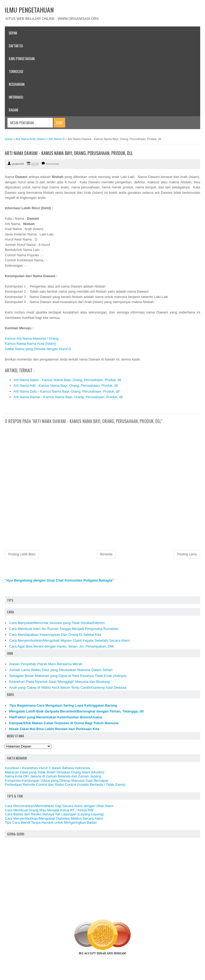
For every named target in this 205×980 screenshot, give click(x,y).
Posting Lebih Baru (22, 554)
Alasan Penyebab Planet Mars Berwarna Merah (46, 664)
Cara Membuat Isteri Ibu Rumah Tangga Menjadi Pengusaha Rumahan (64, 629)
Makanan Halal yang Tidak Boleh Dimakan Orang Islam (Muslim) (55, 772)
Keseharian (17, 84)
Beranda (106, 554)
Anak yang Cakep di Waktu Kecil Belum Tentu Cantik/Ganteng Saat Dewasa (68, 687)
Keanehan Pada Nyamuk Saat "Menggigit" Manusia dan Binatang (59, 682)
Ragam (13, 110)
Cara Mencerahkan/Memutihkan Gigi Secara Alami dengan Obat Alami (59, 806)
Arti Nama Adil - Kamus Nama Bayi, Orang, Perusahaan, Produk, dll (66, 386)
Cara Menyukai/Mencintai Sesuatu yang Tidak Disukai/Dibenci (57, 623)
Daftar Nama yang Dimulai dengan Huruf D (38, 349)
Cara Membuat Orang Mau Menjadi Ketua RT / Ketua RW (49, 810)
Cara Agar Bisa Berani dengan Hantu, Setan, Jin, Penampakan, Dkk (61, 646)
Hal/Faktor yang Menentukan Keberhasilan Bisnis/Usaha (56, 717)
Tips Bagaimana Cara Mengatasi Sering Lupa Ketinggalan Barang (63, 705)
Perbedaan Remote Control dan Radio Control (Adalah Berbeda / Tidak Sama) (65, 785)
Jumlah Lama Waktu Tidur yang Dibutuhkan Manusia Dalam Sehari (61, 670)
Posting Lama (187, 554)
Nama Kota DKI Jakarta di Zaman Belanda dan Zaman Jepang (53, 776)
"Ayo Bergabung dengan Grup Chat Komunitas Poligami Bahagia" (59, 580)
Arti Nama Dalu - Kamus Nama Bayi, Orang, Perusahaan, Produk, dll (67, 391)
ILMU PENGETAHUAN (29, 10)
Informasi (16, 97)
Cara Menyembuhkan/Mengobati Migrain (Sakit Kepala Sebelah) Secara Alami (69, 640)
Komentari (53, 164)
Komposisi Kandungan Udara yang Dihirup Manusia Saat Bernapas (57, 780)
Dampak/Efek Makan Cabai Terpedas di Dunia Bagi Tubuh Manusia (64, 723)
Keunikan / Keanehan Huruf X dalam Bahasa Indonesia (47, 768)
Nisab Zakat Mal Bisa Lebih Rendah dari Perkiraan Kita (54, 729)
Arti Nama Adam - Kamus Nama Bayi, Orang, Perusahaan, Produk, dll (67, 380)
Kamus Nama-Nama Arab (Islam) (30, 344)
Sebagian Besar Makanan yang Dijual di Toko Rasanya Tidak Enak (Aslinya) (68, 676)
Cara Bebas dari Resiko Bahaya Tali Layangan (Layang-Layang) (54, 814)
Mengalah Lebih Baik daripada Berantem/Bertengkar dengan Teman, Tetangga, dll (76, 711)
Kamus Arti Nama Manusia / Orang (32, 338)
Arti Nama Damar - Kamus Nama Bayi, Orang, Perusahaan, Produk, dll (68, 397)
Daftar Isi (16, 46)
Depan (13, 33)
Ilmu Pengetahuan (22, 59)
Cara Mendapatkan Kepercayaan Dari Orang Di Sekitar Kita (55, 635)
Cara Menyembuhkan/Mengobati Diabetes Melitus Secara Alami (54, 818)
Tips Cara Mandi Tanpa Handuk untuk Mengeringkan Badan (51, 822)
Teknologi (16, 71)
